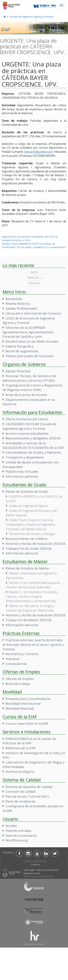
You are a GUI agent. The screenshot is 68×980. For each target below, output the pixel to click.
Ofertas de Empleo (20, 679)
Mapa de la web (32, 873)
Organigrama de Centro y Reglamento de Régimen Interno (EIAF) (33, 388)
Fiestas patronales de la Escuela (29, 356)
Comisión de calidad (20, 792)
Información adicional (22, 476)
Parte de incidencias (20, 801)
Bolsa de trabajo (18, 684)
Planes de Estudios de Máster (27, 568)
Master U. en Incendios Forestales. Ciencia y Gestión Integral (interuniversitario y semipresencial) (32, 596)
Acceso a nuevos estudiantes (27, 433)
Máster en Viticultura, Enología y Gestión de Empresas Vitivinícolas (30, 608)
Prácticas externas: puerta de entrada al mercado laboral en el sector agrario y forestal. (33, 644)
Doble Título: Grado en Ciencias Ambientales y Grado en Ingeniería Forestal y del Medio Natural (31, 524)
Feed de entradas (18, 831)
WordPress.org (17, 840)
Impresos (12, 659)
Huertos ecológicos (20, 772)
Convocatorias (16, 664)
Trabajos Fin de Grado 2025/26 (28, 548)
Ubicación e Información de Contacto (33, 313)
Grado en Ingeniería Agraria (28, 506)
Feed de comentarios (21, 836)
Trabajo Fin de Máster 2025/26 (28, 620)
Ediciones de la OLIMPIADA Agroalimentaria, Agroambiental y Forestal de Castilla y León (28, 332)
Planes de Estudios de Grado (27, 491)
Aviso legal (29, 870)
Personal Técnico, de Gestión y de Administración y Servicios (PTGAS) (29, 378)
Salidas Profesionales (21, 308)
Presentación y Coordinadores (28, 699)
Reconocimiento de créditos (26, 539)
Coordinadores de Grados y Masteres (33, 452)
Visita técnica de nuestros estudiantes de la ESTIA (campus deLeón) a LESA (30, 238)
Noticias (34, 283)
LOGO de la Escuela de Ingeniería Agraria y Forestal (29, 321)
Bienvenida (14, 299)
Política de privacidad (47, 870)
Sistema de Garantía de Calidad (29, 787)
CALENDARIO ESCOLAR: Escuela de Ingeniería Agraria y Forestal (29, 426)
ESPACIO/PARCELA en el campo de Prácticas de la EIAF (29, 741)
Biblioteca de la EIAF (21, 748)
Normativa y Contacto (22, 654)
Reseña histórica (18, 304)
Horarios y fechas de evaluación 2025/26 (35, 544)
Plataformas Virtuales (22, 472)
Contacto (35, 864)
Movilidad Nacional (20, 708)
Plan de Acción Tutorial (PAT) (27, 796)
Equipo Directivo (18, 371)
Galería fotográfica (20, 346)
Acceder (11, 826)
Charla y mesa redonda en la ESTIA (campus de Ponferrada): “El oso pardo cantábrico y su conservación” (34, 245)
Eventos (33, 278)
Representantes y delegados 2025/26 (33, 438)
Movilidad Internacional (23, 703)
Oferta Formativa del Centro (27, 419)
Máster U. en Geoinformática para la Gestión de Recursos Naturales (33, 585)
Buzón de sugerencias (22, 351)
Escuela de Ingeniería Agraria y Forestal (31, 17)
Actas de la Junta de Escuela (26, 395)
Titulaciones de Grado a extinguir (32, 534)
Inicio (34, 272)
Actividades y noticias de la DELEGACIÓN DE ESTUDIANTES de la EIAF (33, 445)
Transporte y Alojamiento (25, 457)
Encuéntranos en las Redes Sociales (32, 341)
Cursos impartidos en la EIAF (27, 723)
